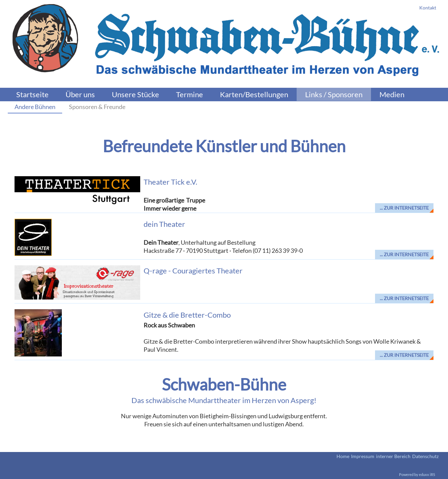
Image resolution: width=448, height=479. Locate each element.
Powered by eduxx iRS (417, 474)
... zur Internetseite (404, 208)
